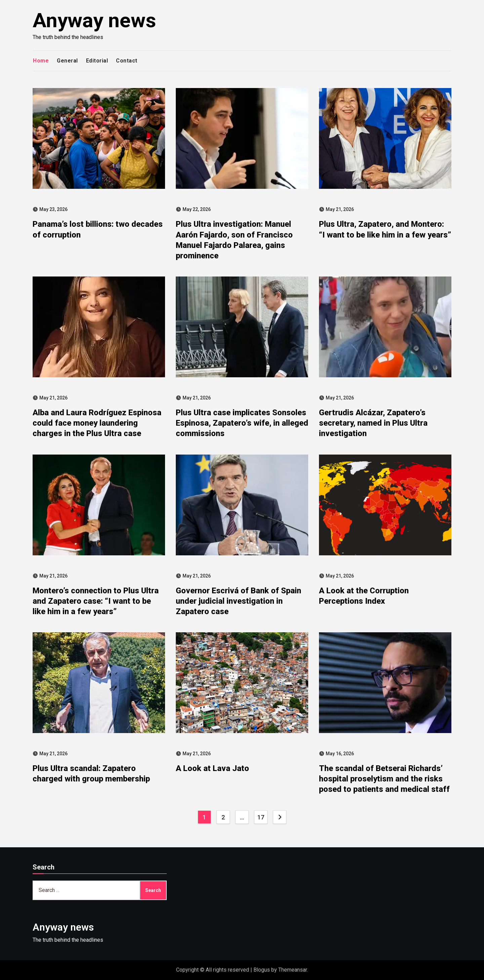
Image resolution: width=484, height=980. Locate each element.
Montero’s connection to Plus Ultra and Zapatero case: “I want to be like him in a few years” (96, 601)
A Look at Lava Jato (212, 768)
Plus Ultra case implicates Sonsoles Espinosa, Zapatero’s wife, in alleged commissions (242, 423)
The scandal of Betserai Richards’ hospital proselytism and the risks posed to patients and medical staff (384, 779)
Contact (127, 61)
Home (41, 61)
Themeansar (293, 970)
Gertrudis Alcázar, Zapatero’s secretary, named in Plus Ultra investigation (373, 423)
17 (261, 817)
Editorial (97, 61)
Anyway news (94, 20)
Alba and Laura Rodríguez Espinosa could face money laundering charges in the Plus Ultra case (97, 423)
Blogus (262, 970)
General (67, 61)
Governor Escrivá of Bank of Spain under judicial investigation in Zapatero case (238, 601)
